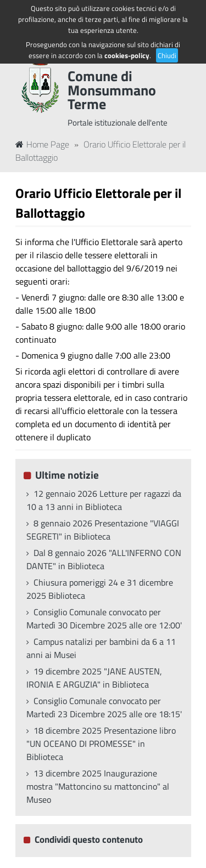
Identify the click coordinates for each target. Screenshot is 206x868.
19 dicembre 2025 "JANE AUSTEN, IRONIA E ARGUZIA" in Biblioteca (94, 678)
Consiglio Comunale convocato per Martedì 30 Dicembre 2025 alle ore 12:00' (104, 619)
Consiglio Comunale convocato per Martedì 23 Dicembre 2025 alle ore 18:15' (104, 707)
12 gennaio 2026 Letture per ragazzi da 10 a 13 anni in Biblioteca (104, 500)
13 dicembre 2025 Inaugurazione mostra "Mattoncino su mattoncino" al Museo (98, 786)
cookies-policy (127, 55)
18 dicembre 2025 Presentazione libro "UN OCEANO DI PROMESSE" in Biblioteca (101, 744)
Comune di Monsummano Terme (112, 90)
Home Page (42, 144)
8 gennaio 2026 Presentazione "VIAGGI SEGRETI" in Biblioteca (103, 530)
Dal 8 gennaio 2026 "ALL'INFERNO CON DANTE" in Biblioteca (104, 559)
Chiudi (167, 55)
